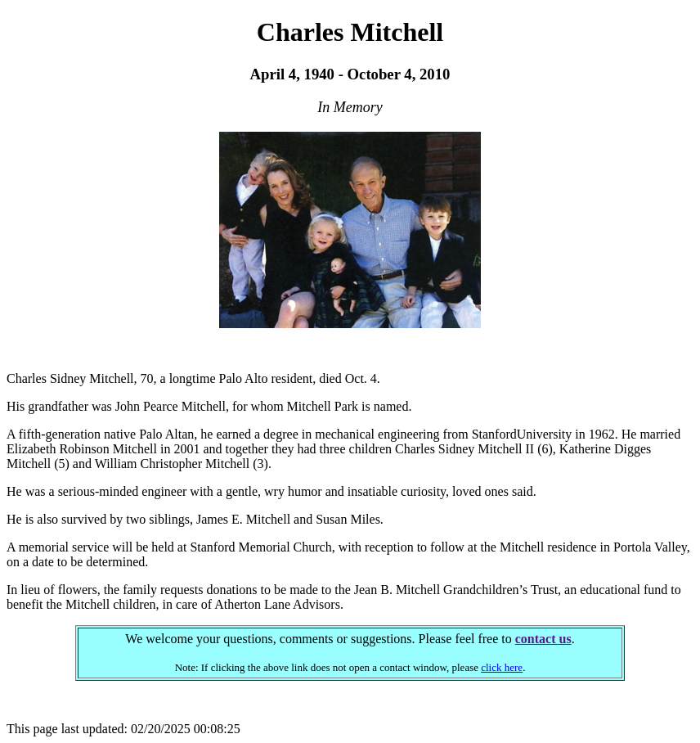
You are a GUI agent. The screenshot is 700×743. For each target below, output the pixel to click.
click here (502, 667)
